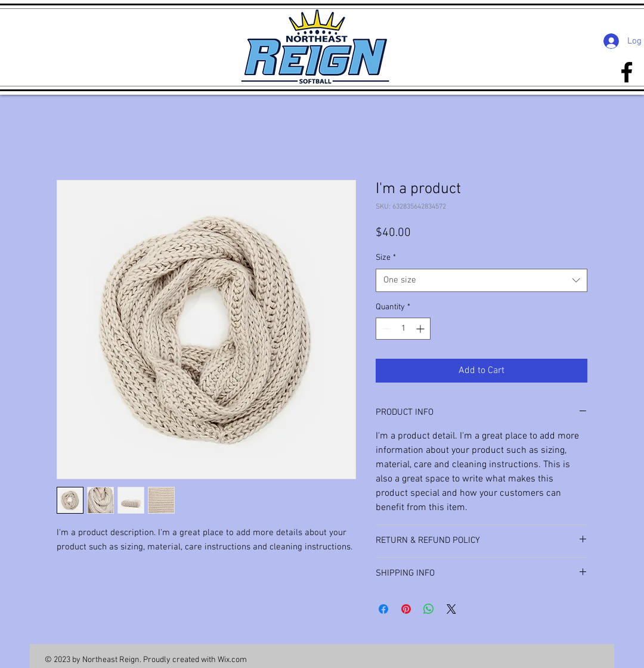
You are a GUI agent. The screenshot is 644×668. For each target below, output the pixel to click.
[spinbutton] (403, 329)
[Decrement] (385, 329)
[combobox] (482, 280)
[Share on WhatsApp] (429, 609)
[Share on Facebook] (383, 609)
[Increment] (421, 329)
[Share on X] (451, 609)
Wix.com (232, 660)
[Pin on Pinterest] (406, 609)
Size (386, 258)
